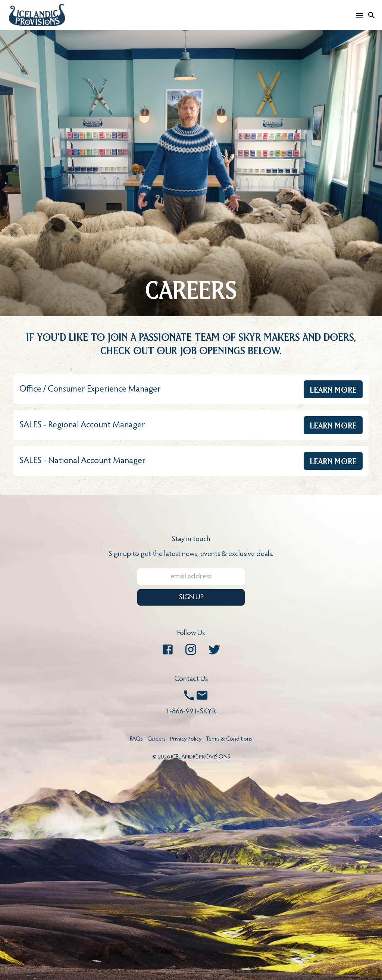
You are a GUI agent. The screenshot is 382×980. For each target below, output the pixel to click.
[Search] (372, 15)
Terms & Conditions (229, 739)
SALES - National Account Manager (82, 461)
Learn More (333, 389)
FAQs (136, 739)
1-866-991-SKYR (191, 712)
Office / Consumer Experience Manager (90, 389)
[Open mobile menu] (360, 15)
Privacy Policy (186, 739)
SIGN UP (191, 597)
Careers (156, 739)
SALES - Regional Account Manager (82, 425)
